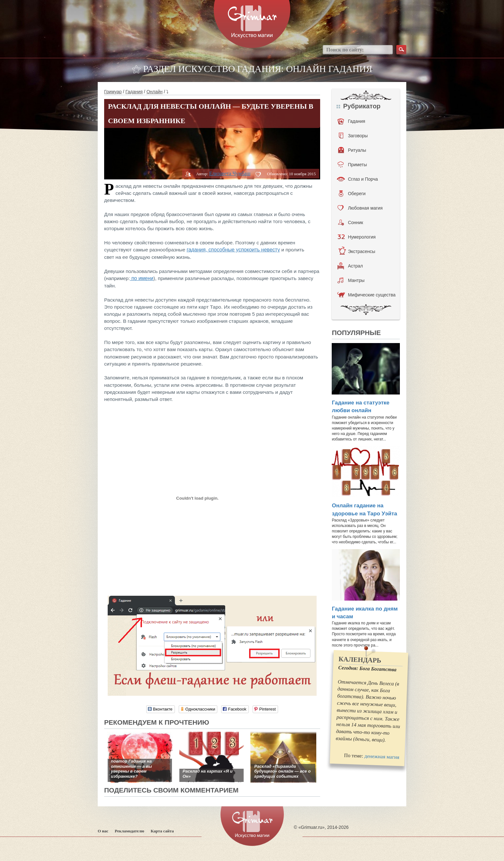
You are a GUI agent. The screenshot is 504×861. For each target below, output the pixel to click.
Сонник (351, 222)
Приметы (352, 165)
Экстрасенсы (357, 251)
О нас (103, 831)
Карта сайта (162, 831)
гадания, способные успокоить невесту (233, 250)
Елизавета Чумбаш (230, 173)
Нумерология (356, 237)
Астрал (350, 266)
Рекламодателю (130, 831)
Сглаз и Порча (357, 179)
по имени (142, 278)
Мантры (351, 280)
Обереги (352, 194)
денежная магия (382, 757)
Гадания (134, 92)
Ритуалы (352, 150)
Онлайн (155, 92)
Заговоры (353, 136)
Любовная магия (360, 208)
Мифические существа (366, 295)
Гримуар (113, 92)
